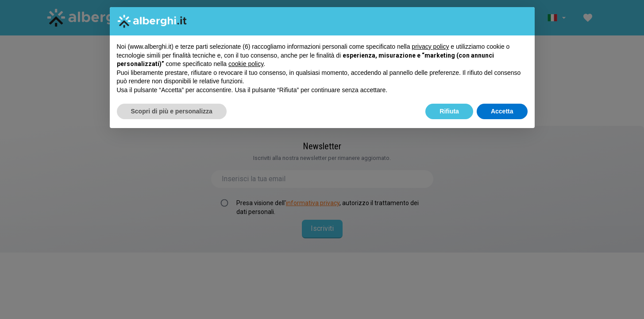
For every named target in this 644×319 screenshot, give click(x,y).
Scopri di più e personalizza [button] (172, 111)
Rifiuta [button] (449, 111)
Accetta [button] (502, 111)
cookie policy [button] (246, 64)
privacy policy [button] (430, 47)
